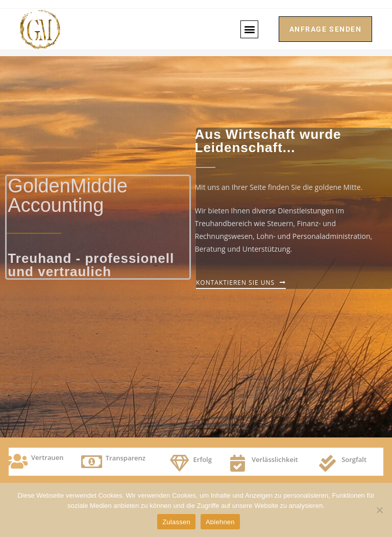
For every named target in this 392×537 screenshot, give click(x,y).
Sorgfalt (354, 459)
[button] (249, 29)
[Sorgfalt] (327, 463)
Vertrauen (47, 457)
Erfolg (203, 459)
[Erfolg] (179, 463)
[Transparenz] (92, 462)
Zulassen (176, 522)
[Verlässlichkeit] (238, 463)
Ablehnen (220, 522)
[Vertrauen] (17, 461)
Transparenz (126, 458)
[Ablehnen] (379, 510)
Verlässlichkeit (275, 459)
